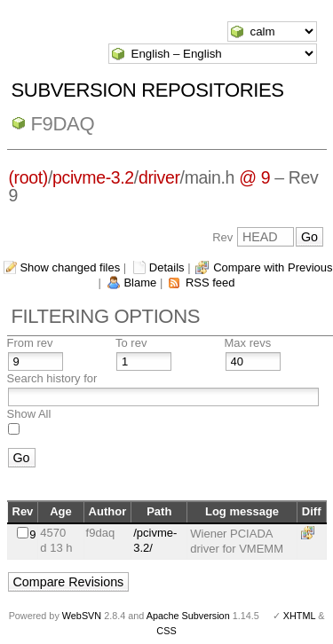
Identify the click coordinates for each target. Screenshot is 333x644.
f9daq (63, 124)
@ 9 (254, 177)
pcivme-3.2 (93, 177)
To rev (131, 343)
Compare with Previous (273, 267)
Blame (140, 283)
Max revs (248, 343)
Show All (29, 414)
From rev (30, 343)
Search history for (52, 378)
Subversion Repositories (148, 90)
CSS (166, 631)
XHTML (299, 616)
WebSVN (82, 616)
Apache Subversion (188, 616)
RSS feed (210, 283)
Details (167, 267)
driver (159, 177)
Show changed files (70, 267)
